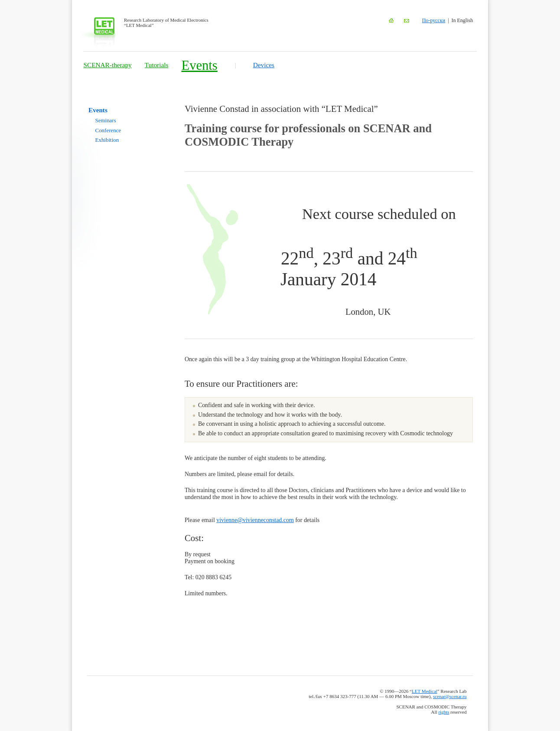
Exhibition (107, 140)
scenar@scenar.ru (450, 696)
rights (444, 712)
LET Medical (425, 691)
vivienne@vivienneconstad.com (255, 520)
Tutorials (157, 65)
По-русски (434, 20)
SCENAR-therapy (107, 65)
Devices (264, 65)
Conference (108, 130)
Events (199, 65)
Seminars (106, 120)
